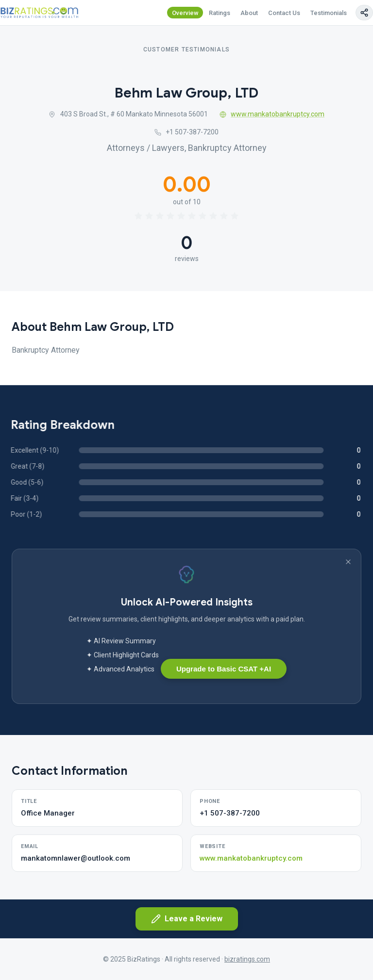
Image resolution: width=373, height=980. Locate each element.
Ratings (220, 13)
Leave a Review (187, 919)
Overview (185, 13)
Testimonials (329, 13)
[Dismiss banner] (348, 562)
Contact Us (284, 13)
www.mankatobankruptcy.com (272, 114)
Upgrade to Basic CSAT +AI (224, 669)
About (249, 13)
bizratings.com (247, 959)
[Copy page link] (364, 13)
